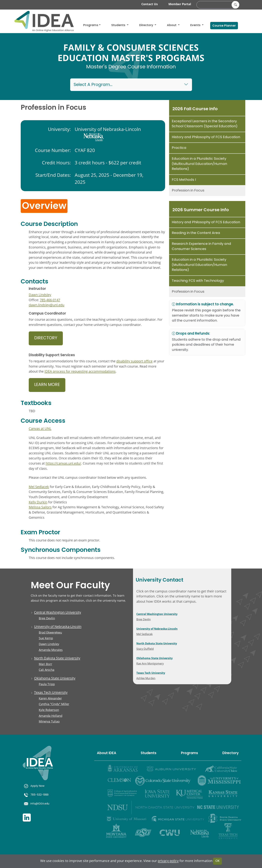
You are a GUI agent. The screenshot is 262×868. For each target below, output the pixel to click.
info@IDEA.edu (37, 804)
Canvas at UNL (40, 428)
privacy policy (168, 861)
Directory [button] (147, 25)
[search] (217, 5)
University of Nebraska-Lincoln (58, 626)
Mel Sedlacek (39, 487)
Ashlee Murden (146, 678)
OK (218, 861)
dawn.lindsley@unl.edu (47, 305)
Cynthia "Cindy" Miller (54, 704)
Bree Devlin (47, 618)
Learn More (47, 385)
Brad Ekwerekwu (50, 632)
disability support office (134, 361)
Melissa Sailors (40, 507)
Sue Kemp (46, 638)
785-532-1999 (36, 795)
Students (119, 25)
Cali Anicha (47, 670)
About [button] (172, 25)
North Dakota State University (57, 658)
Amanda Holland (51, 716)
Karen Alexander (50, 698)
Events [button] (196, 25)
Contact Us (150, 4)
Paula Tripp (47, 684)
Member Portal (180, 4)
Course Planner (224, 26)
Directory (46, 338)
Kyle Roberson (49, 710)
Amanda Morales (51, 650)
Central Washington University (58, 612)
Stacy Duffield (145, 649)
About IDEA (107, 753)
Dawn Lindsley (40, 295)
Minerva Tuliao (49, 721)
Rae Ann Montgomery (150, 663)
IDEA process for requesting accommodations (80, 371)
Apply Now (34, 786)
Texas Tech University (51, 692)
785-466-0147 (50, 300)
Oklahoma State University (55, 678)
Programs (91, 25)
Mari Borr (45, 664)
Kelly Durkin (38, 502)
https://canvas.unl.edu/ (63, 463)
